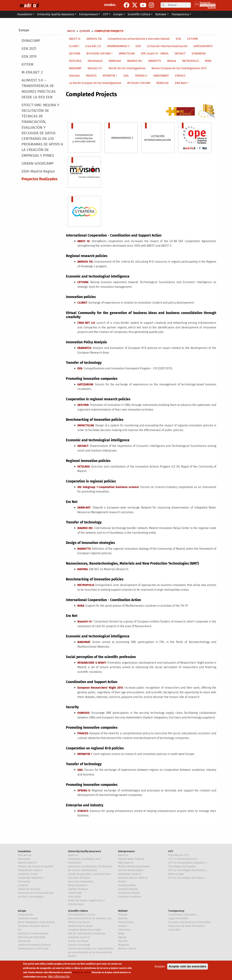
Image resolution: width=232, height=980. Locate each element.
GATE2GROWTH (203, 46)
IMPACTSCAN (127, 53)
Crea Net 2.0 (93, 46)
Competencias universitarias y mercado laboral (139, 39)
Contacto (23, 885)
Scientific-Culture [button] (139, 14)
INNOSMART (161, 76)
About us (73, 855)
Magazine (124, 945)
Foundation (24, 851)
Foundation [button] (25, 14)
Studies (122, 882)
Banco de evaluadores (81, 882)
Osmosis (74, 76)
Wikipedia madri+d (79, 937)
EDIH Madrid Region (38, 171)
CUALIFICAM (75, 893)
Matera (172, 61)
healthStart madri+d (130, 874)
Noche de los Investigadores (127, 68)
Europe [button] (118, 14)
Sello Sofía (74, 897)
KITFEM (27, 64)
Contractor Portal (28, 874)
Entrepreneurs (127, 851)
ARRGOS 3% (94, 39)
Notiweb (123, 911)
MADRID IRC (135, 61)
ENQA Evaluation (78, 885)
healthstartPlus (127, 885)
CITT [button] (106, 14)
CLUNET (74, 46)
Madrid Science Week (80, 926)
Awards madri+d (27, 863)
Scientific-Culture (78, 911)
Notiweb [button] (161, 14)
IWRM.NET (84, 508)
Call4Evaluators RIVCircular (33, 949)
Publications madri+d (30, 870)
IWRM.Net (115, 61)
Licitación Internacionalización (167, 46)
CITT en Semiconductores (183, 859)
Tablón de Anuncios (29, 889)
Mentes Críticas (127, 949)
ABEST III (75, 39)
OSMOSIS (83, 713)
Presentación (25, 915)
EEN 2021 (29, 49)
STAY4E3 (180, 76)
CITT (171, 851)
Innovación (24, 941)
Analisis (123, 926)
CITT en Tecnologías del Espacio (186, 878)
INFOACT (180, 53)
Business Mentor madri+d (133, 878)
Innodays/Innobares (130, 897)
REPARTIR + (110, 76)
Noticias (123, 918)
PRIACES (91, 76)
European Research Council (34, 926)
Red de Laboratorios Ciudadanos (87, 934)
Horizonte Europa (28, 918)
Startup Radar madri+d (131, 859)
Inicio (71, 31)
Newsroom (24, 859)
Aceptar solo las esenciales (188, 967)
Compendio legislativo (31, 878)
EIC (20, 930)
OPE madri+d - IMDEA (155, 53)
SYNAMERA (199, 53)
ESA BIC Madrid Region (131, 870)
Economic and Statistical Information (190, 922)
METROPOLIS (191, 61)
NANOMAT (75, 68)
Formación (24, 882)
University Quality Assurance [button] (56, 14)
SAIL (126, 76)
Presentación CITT (178, 855)
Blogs (121, 934)
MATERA (83, 569)
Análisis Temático (78, 889)
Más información (59, 977)
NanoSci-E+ (95, 68)
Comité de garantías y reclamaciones (89, 874)
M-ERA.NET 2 (32, 72)
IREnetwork (95, 61)
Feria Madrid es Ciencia (82, 915)
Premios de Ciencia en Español (36, 866)
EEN (178, 39)
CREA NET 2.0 (86, 323)
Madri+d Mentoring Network (134, 866)
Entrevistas (125, 930)
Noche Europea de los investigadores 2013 (179, 68)
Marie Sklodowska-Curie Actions (36, 922)
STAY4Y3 (83, 811)
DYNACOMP (31, 41)
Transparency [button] (180, 14)
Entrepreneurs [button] (89, 14)
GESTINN (75, 53)
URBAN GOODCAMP (38, 163)
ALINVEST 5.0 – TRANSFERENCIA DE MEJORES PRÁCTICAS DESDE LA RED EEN (39, 89)
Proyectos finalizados (40, 179)
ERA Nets (181, 83)
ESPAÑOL (110, 5)
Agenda (122, 937)
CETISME (193, 39)
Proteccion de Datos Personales (187, 926)
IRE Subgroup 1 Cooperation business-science (108, 487)
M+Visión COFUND (139, 83)
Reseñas (123, 941)
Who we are (25, 855)
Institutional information (182, 915)
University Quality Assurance (85, 851)
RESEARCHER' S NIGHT (92, 663)
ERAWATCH (84, 348)
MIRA (208, 61)
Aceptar (160, 967)
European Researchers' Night (85, 930)
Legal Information (178, 918)
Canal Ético (175, 930)
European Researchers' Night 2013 (100, 688)
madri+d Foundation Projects (34, 945)
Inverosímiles (126, 922)
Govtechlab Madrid (129, 893)
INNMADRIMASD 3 (118, 46)
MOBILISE (163, 83)
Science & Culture (78, 941)
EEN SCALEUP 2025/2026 (32, 937)
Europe (24, 30)
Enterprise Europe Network (33, 934)
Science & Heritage (79, 945)
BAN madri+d (126, 863)
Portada (123, 915)
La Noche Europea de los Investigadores (95, 83)
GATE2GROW (85, 384)
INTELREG (75, 61)
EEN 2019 (29, 57)
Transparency (176, 911)
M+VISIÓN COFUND (98, 53)
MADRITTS (155, 61)
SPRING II (141, 76)
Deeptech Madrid (128, 889)
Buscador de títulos (79, 878)
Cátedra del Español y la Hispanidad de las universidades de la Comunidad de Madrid (91, 952)
